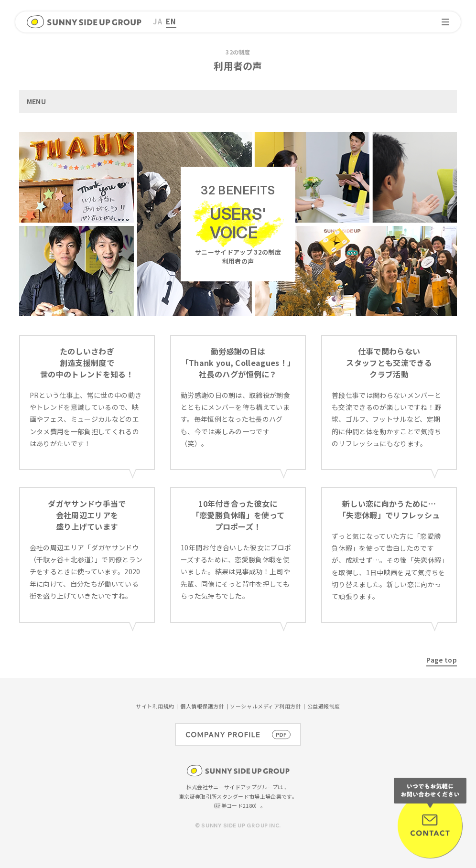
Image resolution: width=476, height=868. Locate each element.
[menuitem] (158, 22)
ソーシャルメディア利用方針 (265, 706)
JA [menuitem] (158, 21)
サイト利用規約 (155, 706)
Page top (442, 660)
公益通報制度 (324, 706)
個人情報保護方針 (202, 706)
